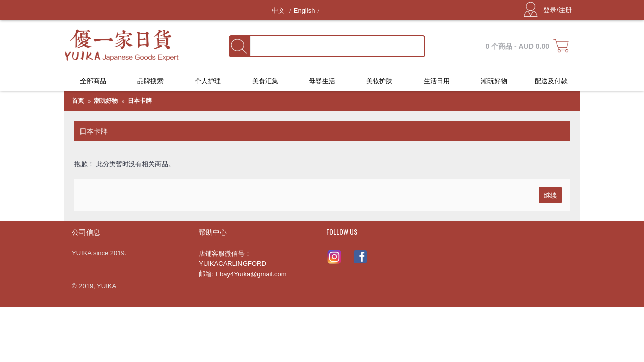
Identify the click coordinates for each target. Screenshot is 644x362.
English (305, 10)
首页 (78, 101)
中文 (279, 10)
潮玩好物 (106, 101)
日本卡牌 (140, 101)
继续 (550, 195)
